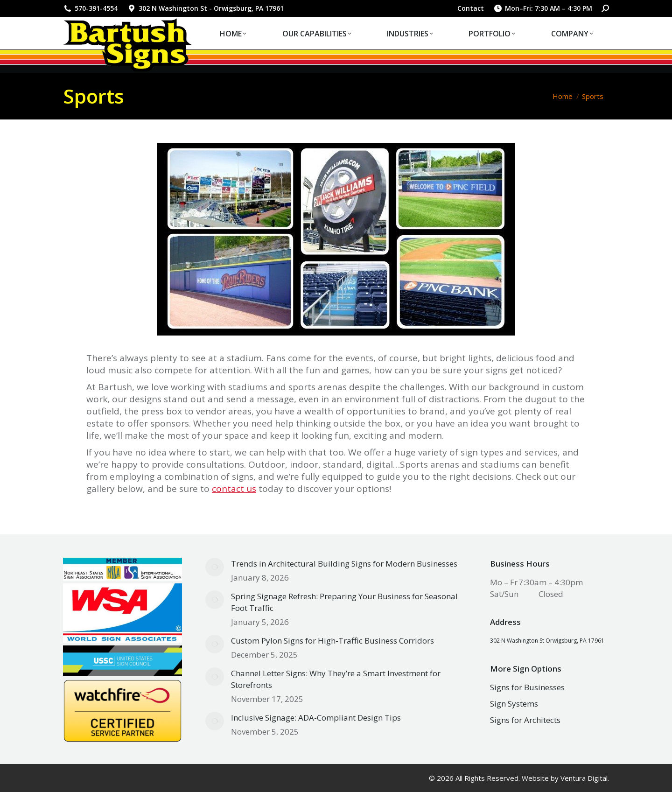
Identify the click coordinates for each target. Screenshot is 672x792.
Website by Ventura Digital (565, 778)
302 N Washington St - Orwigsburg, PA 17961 (205, 8)
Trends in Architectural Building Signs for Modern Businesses (344, 564)
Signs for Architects (525, 720)
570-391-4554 (90, 8)
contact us (234, 489)
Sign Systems (514, 704)
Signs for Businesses (527, 687)
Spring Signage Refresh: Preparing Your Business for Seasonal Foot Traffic (344, 602)
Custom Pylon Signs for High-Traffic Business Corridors (332, 641)
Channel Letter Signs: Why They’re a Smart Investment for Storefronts (336, 679)
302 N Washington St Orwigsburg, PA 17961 (547, 641)
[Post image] (215, 567)
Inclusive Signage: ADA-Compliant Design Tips (316, 718)
